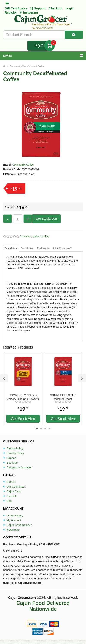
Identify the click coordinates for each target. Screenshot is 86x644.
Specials (10, 496)
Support (10, 458)
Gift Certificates (16, 8)
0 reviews (25, 237)
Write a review (41, 237)
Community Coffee (23, 165)
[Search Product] (74, 35)
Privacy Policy (14, 453)
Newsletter (12, 530)
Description (11, 248)
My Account (12, 520)
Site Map (10, 463)
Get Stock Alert (46, 219)
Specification (27, 248)
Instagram (29, 13)
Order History (13, 515)
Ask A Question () (62, 248)
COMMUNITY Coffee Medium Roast (63, 397)
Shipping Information (18, 467)
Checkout (56, 8)
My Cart (49, 46)
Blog (8, 501)
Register (11, 13)
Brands (9, 482)
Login (70, 8)
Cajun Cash (12, 491)
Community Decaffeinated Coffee (27, 66)
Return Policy (13, 448)
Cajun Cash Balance (18, 525)
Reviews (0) (43, 248)
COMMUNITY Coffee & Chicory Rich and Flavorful (23, 397)
